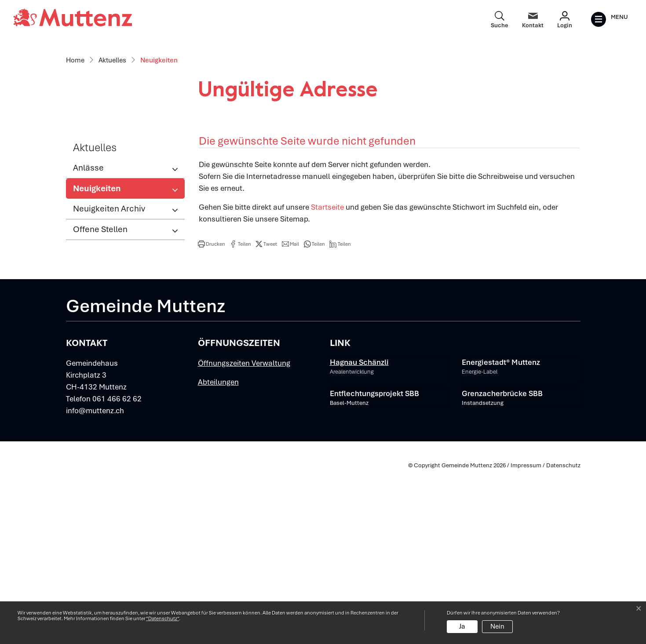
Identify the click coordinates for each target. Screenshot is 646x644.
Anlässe (88, 341)
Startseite (327, 380)
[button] (212, 417)
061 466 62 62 (117, 572)
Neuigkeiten (102, 364)
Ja (462, 626)
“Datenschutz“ (162, 619)
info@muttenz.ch (95, 584)
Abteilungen (218, 555)
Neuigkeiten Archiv (109, 382)
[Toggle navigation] (609, 19)
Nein (497, 626)
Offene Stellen (100, 402)
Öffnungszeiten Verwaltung (244, 536)
